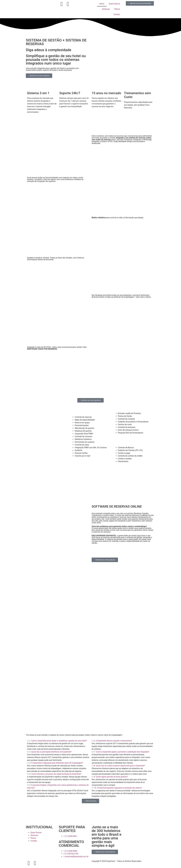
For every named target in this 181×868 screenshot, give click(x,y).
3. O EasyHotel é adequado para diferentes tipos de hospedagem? (56, 763)
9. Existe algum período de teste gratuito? (111, 777)
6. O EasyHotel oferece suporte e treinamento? (113, 741)
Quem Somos (114, 4)
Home (102, 4)
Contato (117, 14)
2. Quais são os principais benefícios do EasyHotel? (50, 752)
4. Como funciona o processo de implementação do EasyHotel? (55, 774)
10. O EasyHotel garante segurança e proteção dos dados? (118, 788)
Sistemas (106, 9)
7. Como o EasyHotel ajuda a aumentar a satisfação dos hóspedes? (122, 752)
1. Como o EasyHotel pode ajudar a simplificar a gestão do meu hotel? (58, 741)
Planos (117, 9)
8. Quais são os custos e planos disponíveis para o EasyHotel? (119, 766)
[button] (29, 504)
